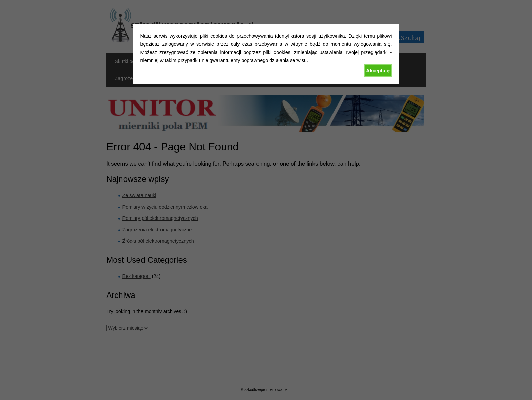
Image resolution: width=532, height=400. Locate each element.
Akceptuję (378, 71)
